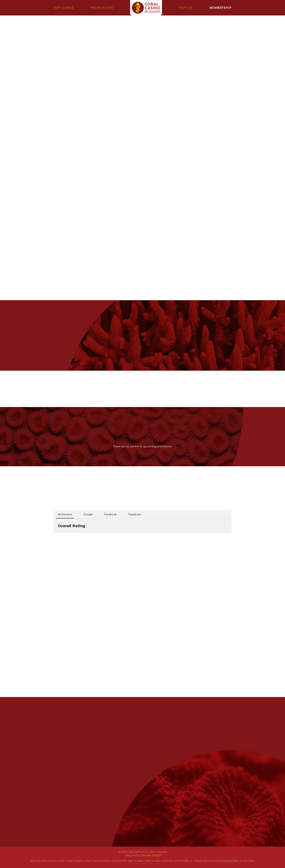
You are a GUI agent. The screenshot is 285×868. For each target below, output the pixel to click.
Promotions (102, 8)
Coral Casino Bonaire (146, 11)
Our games (64, 8)
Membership (220, 8)
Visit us (186, 8)
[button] (53, 537)
